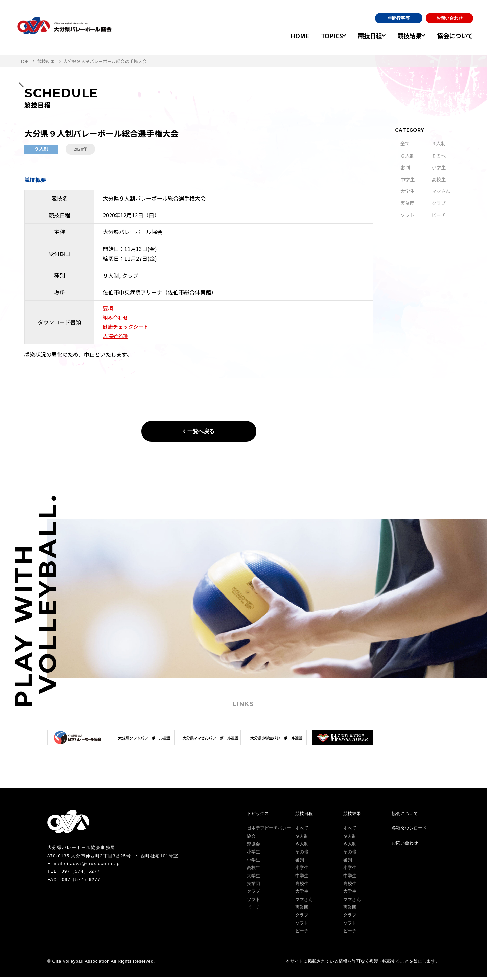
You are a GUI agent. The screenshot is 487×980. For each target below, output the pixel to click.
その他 (439, 156)
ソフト (408, 215)
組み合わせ (116, 319)
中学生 (408, 179)
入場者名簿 (116, 338)
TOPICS (318, 36)
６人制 (408, 156)
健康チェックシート (127, 328)
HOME (286, 36)
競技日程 (361, 36)
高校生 (439, 179)
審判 (405, 167)
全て (405, 143)
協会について (455, 36)
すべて (302, 831)
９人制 (439, 143)
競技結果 (405, 36)
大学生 (408, 191)
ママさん (441, 191)
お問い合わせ (449, 18)
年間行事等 (399, 18)
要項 (108, 309)
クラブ (439, 203)
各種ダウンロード (409, 831)
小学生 (439, 167)
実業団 (408, 203)
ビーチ (439, 215)
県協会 (253, 847)
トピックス (258, 816)
